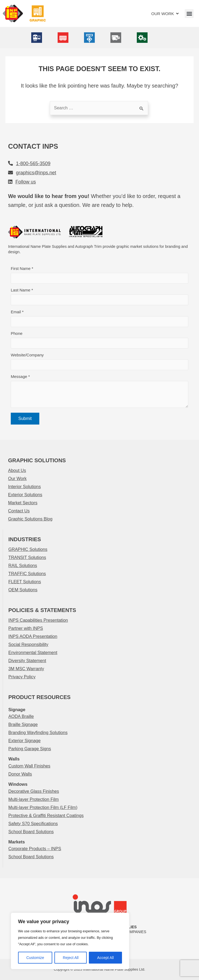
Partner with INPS (26, 628)
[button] (189, 14)
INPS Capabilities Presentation (38, 620)
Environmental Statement (33, 652)
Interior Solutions (24, 486)
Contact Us (19, 511)
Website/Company (99, 361)
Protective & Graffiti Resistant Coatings (46, 815)
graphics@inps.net (36, 173)
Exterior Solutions (25, 495)
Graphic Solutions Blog (30, 519)
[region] (70, 941)
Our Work (17, 478)
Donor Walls (20, 774)
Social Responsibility (28, 644)
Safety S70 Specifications (33, 823)
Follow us (26, 182)
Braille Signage (23, 724)
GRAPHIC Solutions (28, 549)
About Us (17, 470)
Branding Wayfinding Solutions (38, 732)
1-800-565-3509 (33, 164)
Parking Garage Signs (30, 749)
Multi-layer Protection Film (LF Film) (43, 807)
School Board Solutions (31, 832)
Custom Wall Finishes (29, 766)
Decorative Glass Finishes (34, 791)
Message (99, 392)
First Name (99, 275)
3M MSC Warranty (26, 669)
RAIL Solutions (23, 565)
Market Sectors (23, 503)
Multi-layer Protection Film (34, 799)
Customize (35, 958)
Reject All (71, 958)
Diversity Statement (27, 661)
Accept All (105, 958)
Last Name (99, 296)
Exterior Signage (25, 741)
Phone (99, 340)
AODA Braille (21, 716)
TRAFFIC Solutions (27, 574)
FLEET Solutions (25, 582)
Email (99, 318)
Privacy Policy (22, 677)
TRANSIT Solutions (27, 557)
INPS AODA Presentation (33, 636)
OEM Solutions (23, 590)
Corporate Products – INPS (35, 849)
